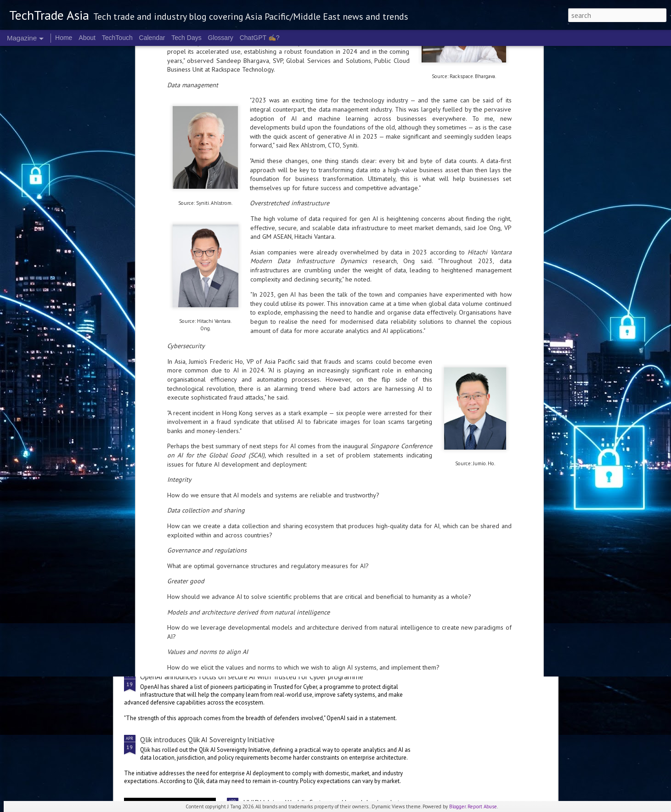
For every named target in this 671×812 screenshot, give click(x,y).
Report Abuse (482, 806)
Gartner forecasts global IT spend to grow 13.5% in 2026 (229, 606)
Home (64, 38)
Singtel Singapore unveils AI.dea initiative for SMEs (175, 328)
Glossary (221, 38)
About (87, 38)
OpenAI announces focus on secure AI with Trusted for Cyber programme (252, 677)
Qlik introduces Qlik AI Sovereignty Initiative (207, 739)
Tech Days (186, 38)
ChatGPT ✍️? (260, 38)
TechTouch (117, 38)
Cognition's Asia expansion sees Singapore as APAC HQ (283, 328)
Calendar (152, 38)
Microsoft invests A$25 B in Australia (502, 323)
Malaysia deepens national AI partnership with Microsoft (330, 396)
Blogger (457, 806)
